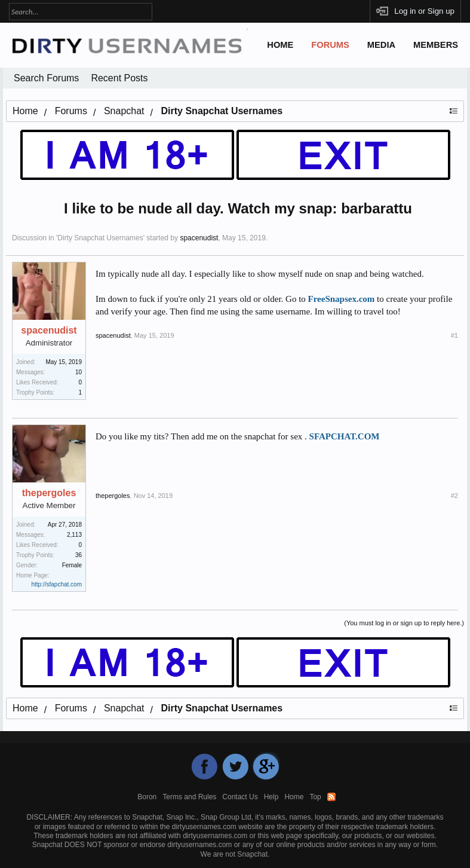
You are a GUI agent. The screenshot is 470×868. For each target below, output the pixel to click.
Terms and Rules (189, 797)
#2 (454, 496)
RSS (331, 797)
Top (315, 797)
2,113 (74, 535)
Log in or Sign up (424, 11)
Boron (147, 797)
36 (79, 555)
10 (79, 372)
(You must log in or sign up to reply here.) (404, 623)
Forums (330, 45)
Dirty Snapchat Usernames (100, 238)
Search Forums (46, 78)
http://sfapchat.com (57, 584)
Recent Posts (119, 78)
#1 (454, 335)
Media (381, 45)
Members (436, 45)
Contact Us (240, 797)
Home (280, 45)
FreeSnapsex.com (342, 299)
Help (271, 797)
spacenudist (199, 238)
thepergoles (49, 493)
